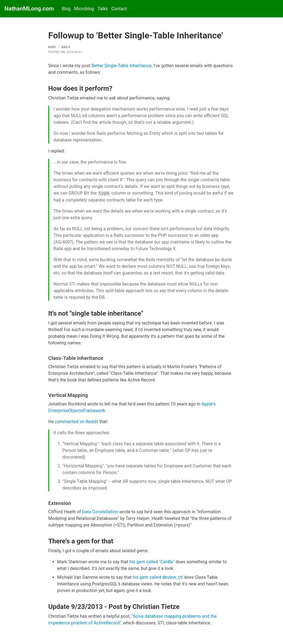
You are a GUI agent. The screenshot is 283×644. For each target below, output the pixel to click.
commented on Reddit (76, 422)
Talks (103, 9)
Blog (66, 9)
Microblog (84, 9)
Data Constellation (100, 512)
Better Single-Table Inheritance (121, 66)
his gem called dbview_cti (158, 577)
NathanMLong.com (29, 9)
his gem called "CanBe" (152, 562)
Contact (119, 9)
